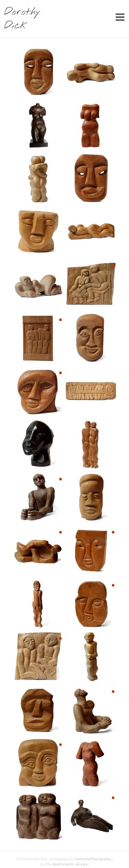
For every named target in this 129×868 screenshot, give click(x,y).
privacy (82, 864)
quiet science (63, 864)
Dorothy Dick (22, 19)
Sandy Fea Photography (93, 859)
